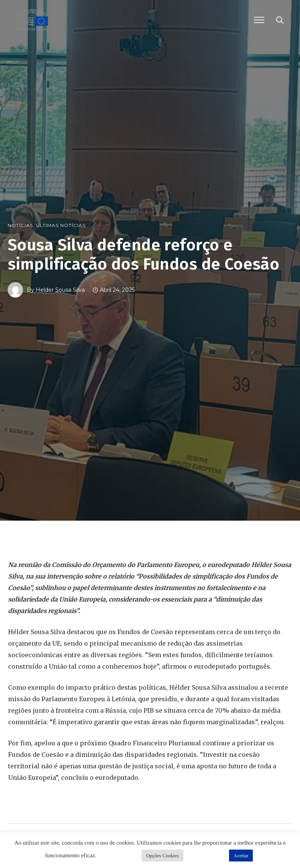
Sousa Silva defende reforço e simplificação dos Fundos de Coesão (143, 255)
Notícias (20, 225)
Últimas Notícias (61, 225)
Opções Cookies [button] (162, 856)
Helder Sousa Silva (60, 290)
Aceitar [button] (241, 856)
